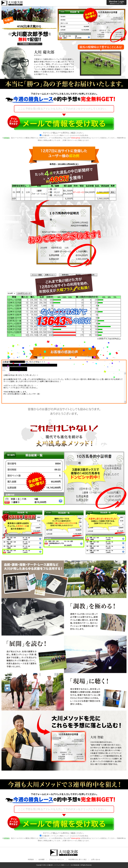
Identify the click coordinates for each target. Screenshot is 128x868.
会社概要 (41, 859)
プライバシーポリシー (56, 859)
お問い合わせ (96, 859)
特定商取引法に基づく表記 (77, 859)
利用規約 (7, 138)
